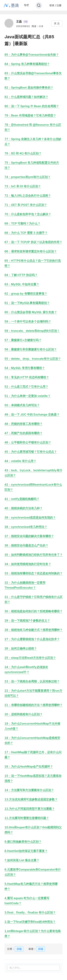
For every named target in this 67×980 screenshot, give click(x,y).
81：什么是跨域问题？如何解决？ (26, 97)
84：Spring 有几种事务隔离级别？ (27, 64)
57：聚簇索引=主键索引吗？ (23, 340)
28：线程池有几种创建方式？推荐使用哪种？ (33, 630)
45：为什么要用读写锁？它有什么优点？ (31, 452)
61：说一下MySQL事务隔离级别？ (27, 303)
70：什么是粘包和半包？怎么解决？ (28, 214)
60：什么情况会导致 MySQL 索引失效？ (31, 312)
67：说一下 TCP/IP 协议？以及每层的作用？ (33, 242)
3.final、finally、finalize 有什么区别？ (30, 912)
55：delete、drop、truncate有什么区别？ (33, 359)
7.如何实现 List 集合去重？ (22, 860)
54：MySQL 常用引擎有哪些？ (25, 368)
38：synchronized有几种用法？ (26, 527)
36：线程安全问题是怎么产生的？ (26, 545)
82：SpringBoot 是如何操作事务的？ (29, 87)
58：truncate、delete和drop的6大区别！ (32, 331)
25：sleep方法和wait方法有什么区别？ (30, 658)
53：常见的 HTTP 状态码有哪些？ (27, 377)
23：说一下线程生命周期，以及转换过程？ (32, 681)
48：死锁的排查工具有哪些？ (23, 424)
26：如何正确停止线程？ (21, 648)
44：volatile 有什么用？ (20, 461)
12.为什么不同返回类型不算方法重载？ (30, 809)
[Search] (39, 5)
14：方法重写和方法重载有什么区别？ (29, 790)
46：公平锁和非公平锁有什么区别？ (28, 442)
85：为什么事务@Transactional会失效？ (32, 55)
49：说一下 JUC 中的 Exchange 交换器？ (32, 414)
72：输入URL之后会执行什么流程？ (28, 195)
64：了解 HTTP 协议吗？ (21, 275)
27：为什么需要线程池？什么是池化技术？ (32, 639)
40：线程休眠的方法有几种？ (23, 508)
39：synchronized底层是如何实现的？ (30, 517)
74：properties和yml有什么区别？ (28, 177)
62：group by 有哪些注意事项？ (26, 294)
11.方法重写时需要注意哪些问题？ (27, 818)
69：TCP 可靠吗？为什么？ (22, 223)
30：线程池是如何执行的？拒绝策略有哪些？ (33, 611)
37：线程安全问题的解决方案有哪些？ (29, 536)
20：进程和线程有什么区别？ (23, 714)
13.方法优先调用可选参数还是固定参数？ (31, 799)
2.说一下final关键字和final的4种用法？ (30, 922)
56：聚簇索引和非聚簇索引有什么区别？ (31, 349)
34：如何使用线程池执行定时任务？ (28, 564)
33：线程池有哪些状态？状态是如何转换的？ (33, 573)
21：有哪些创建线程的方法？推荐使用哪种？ (33, 705)
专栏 (26, 5)
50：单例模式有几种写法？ (22, 405)
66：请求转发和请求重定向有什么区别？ (31, 251)
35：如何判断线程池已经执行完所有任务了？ (33, 555)
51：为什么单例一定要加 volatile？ (28, 396)
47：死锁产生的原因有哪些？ (23, 433)
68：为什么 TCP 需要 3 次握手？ (26, 233)
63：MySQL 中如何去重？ (22, 284)
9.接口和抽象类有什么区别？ (23, 842)
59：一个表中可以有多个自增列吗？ (28, 321)
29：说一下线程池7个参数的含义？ (27, 620)
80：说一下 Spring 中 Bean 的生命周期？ (32, 106)
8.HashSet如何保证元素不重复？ (26, 851)
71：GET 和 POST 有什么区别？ (26, 205)
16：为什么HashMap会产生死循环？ (29, 766)
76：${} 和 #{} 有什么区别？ (23, 153)
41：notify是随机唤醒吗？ (22, 499)
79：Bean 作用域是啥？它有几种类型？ (30, 115)
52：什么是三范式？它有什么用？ (26, 387)
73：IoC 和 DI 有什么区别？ (23, 186)
